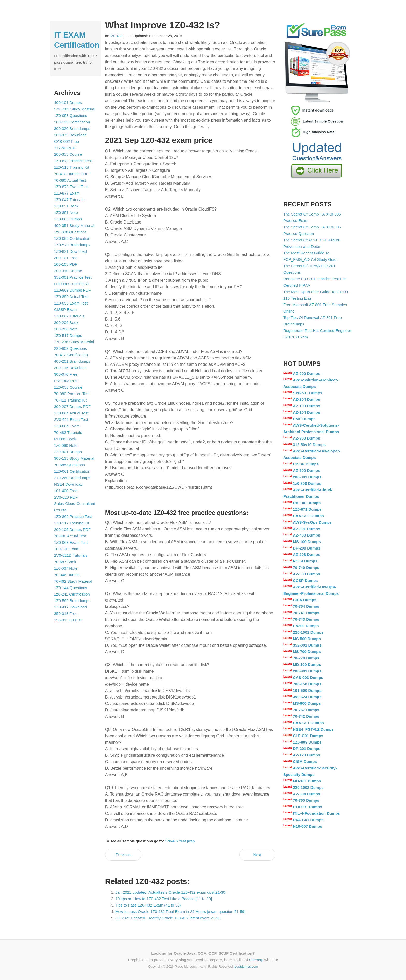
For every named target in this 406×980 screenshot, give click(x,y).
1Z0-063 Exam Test (71, 542)
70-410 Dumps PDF (71, 174)
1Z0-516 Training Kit (72, 167)
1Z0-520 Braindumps (72, 245)
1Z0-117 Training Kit (72, 523)
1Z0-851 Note (66, 213)
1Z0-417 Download (71, 607)
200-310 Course (68, 271)
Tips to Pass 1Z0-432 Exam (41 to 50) (148, 905)
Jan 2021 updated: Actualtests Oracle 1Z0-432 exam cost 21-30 (170, 892)
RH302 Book (65, 439)
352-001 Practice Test (73, 277)
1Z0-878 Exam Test (71, 187)
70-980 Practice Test (72, 394)
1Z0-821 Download (71, 251)
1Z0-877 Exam (67, 193)
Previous (123, 855)
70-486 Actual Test (70, 536)
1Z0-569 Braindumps (72, 601)
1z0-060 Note (66, 445)
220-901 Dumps (68, 452)
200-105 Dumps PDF (72, 529)
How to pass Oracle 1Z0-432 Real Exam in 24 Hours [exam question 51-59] (180, 912)
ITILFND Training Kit (72, 284)
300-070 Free (66, 374)
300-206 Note (66, 329)
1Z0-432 (116, 36)
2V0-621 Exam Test (71, 420)
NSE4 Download (68, 484)
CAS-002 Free (67, 141)
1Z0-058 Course (68, 387)
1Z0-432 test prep (180, 841)
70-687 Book (65, 562)
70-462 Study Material (73, 581)
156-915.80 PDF (68, 620)
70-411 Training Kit (70, 400)
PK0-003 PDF (66, 381)
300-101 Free (66, 258)
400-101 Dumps (68, 103)
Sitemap (256, 960)
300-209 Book (66, 322)
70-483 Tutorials (68, 432)
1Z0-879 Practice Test (73, 161)
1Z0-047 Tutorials (69, 200)
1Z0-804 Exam (67, 426)
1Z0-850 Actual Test (71, 297)
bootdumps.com (246, 966)
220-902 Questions (71, 348)
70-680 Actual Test (70, 180)
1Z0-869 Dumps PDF (72, 290)
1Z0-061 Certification (72, 471)
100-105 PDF (66, 264)
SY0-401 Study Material (75, 109)
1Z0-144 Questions (71, 588)
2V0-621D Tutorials (71, 555)
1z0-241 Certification (72, 594)
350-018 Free (66, 614)
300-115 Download (70, 368)
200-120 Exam (67, 549)
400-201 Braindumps (72, 361)
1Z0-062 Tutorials (69, 316)
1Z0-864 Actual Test (71, 413)
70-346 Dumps (67, 575)
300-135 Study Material (74, 458)
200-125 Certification (72, 122)
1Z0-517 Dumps (68, 335)
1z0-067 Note (66, 568)
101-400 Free (66, 491)
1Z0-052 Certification (72, 238)
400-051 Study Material (74, 225)
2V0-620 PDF (66, 497)
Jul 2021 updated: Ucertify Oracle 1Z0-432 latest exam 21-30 (168, 918)
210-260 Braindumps (72, 478)
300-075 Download (70, 135)
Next (258, 855)
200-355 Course (68, 154)
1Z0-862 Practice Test (73, 517)
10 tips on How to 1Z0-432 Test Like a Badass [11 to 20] (164, 899)
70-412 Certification (71, 355)
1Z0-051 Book (66, 206)
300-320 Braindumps (72, 128)
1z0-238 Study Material (74, 342)
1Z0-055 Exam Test (71, 303)
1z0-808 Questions (70, 232)
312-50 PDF (65, 148)
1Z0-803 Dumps (68, 219)
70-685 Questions (69, 465)
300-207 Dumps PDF (72, 407)
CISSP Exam (65, 310)
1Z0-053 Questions (71, 116)
